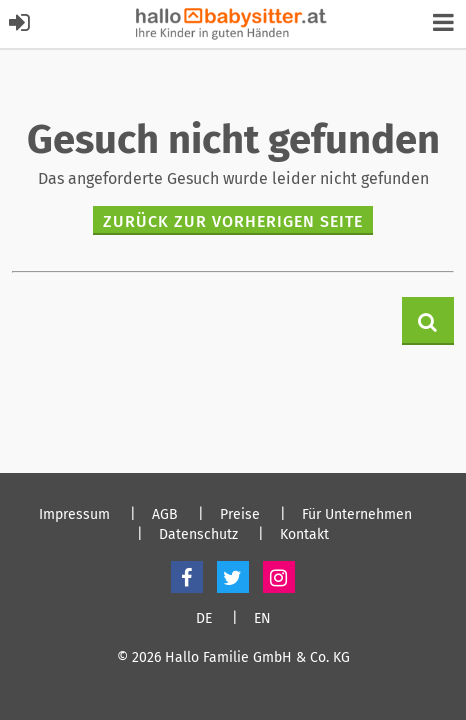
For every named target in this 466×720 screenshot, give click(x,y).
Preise (240, 515)
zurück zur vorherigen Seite (233, 221)
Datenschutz (198, 535)
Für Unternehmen (357, 515)
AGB (165, 515)
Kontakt (304, 535)
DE (204, 619)
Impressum (74, 515)
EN (262, 619)
